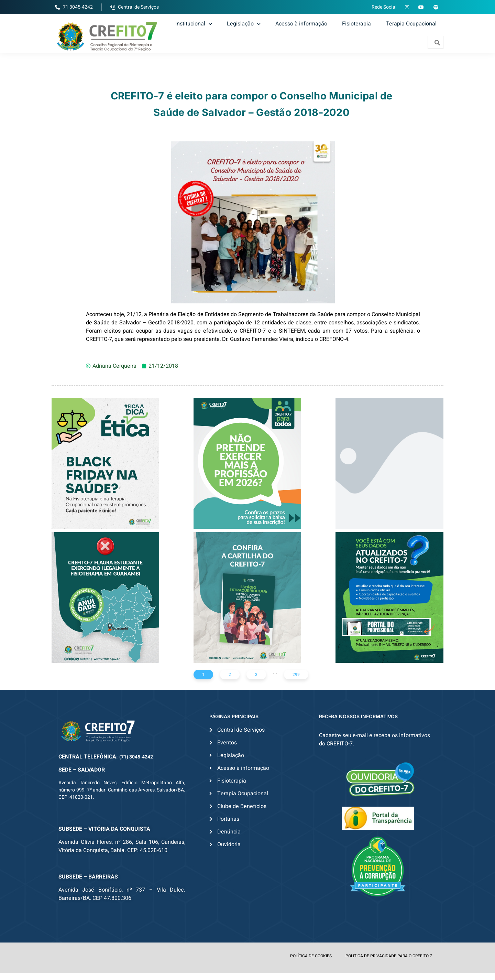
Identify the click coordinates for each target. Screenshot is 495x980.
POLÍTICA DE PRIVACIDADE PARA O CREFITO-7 (389, 956)
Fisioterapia (356, 24)
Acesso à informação (301, 24)
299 (296, 675)
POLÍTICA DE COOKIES (311, 956)
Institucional (194, 24)
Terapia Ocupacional (411, 24)
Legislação (244, 24)
